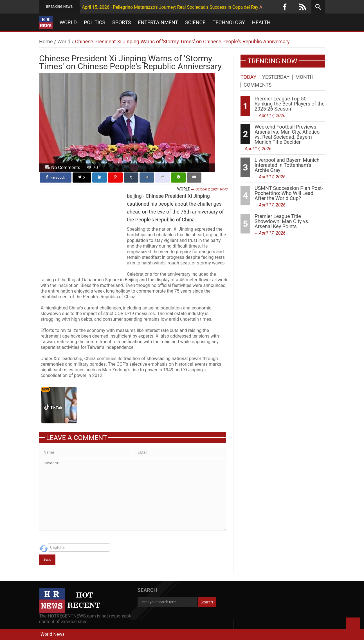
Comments (258, 85)
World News (53, 634)
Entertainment (158, 23)
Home (46, 41)
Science (195, 23)
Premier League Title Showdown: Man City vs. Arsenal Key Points (282, 221)
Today (248, 77)
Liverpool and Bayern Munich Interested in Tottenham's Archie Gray (287, 165)
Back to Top (353, 625)
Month (304, 77)
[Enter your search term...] (168, 602)
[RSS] (303, 7)
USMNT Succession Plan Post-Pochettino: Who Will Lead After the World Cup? (289, 193)
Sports (122, 23)
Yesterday (276, 77)
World (68, 23)
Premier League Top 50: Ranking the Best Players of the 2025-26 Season (290, 104)
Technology (229, 23)
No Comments (66, 168)
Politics (95, 23)
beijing (134, 196)
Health (261, 23)
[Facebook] (285, 7)
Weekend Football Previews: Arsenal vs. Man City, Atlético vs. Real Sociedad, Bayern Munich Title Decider (287, 134)
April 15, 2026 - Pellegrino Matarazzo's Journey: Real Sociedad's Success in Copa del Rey (153, 7)
